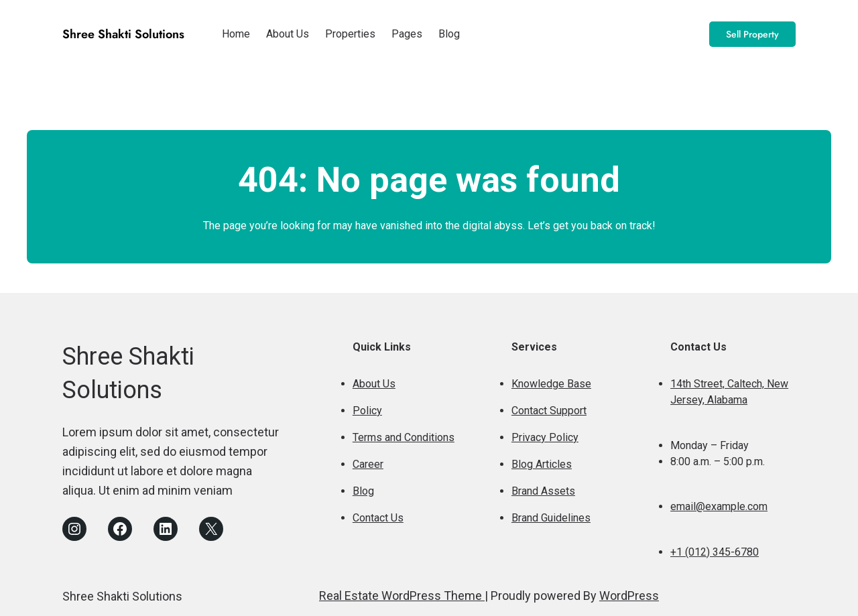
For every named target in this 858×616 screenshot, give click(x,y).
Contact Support (549, 411)
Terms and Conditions (404, 437)
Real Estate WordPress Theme (402, 596)
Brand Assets (543, 491)
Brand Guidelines (551, 518)
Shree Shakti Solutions (123, 34)
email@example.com (719, 506)
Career (368, 464)
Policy (367, 411)
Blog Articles (542, 464)
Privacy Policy (545, 437)
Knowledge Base (551, 384)
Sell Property (752, 34)
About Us (374, 384)
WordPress (629, 596)
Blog (363, 491)
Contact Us (378, 518)
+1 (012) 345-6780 (715, 552)
